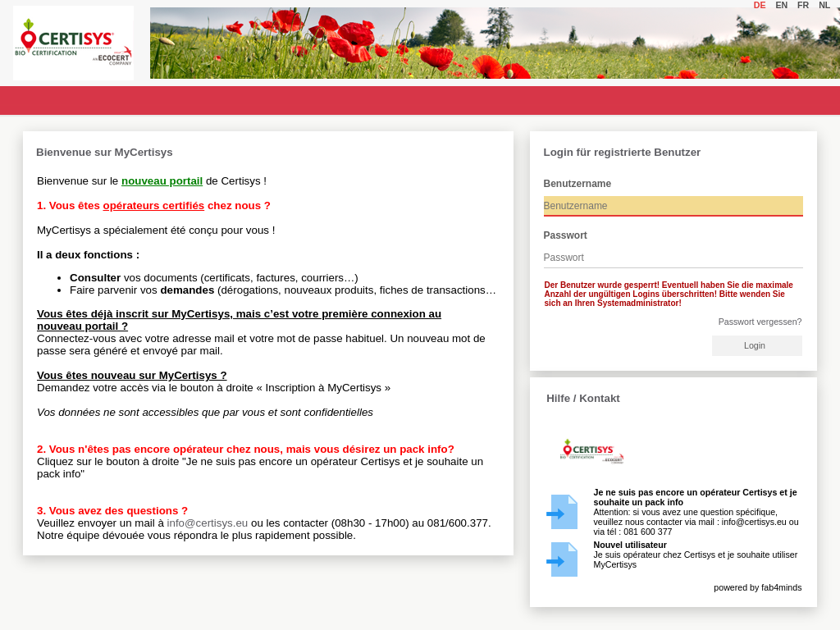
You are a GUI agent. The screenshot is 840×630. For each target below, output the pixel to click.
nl (827, 5)
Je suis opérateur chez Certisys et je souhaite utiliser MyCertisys (696, 555)
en (784, 5)
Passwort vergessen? (760, 322)
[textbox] (673, 206)
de (762, 5)
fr (806, 5)
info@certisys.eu (208, 523)
